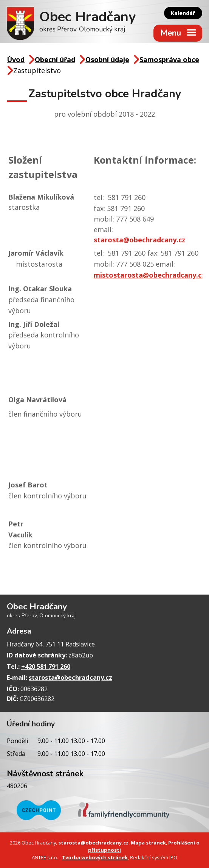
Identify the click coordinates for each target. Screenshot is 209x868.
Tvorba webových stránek (95, 857)
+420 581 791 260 (46, 667)
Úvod (16, 59)
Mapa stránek (148, 843)
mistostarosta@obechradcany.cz (149, 275)
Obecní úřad (55, 59)
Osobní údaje (107, 59)
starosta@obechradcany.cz (139, 240)
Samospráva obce (169, 59)
